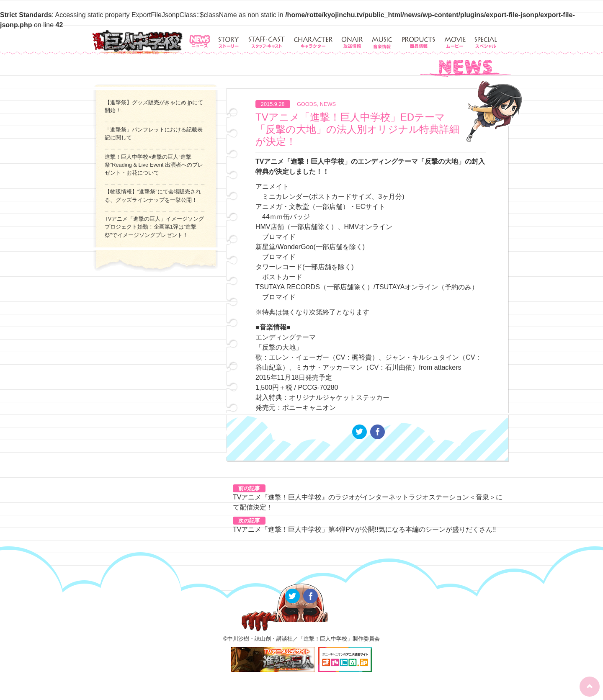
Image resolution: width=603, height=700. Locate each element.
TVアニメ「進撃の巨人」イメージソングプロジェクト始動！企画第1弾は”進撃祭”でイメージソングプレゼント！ (154, 227)
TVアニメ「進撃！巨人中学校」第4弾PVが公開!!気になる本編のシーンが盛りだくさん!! (364, 529)
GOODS (307, 104)
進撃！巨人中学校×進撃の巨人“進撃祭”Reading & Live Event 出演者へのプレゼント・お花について (154, 165)
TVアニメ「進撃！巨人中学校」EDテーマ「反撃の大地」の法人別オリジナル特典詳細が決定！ (357, 129)
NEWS (328, 104)
